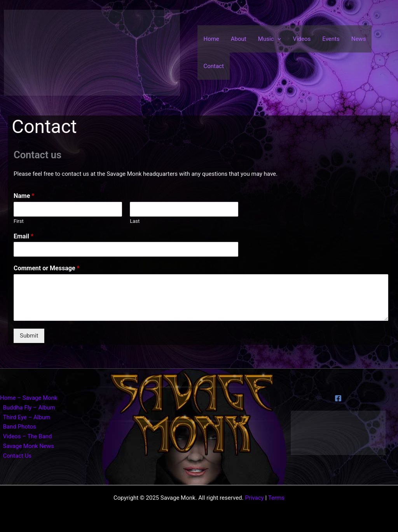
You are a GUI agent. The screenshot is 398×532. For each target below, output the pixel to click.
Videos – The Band (28, 436)
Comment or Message (46, 268)
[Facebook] (338, 398)
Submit (29, 336)
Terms (276, 498)
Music (270, 39)
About (239, 39)
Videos (302, 39)
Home (211, 39)
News (359, 39)
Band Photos (20, 427)
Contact (213, 66)
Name (24, 196)
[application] (277, 39)
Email (24, 236)
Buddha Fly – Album (29, 408)
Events (331, 39)
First (19, 221)
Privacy (254, 498)
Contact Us (17, 456)
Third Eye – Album (27, 417)
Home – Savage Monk (29, 398)
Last (135, 221)
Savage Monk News (29, 446)
